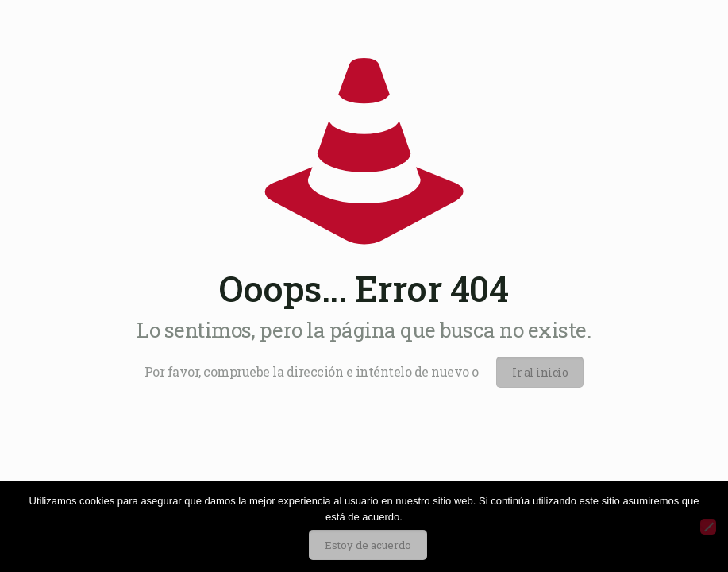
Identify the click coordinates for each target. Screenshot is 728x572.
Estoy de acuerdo (368, 545)
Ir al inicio (540, 372)
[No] (708, 527)
